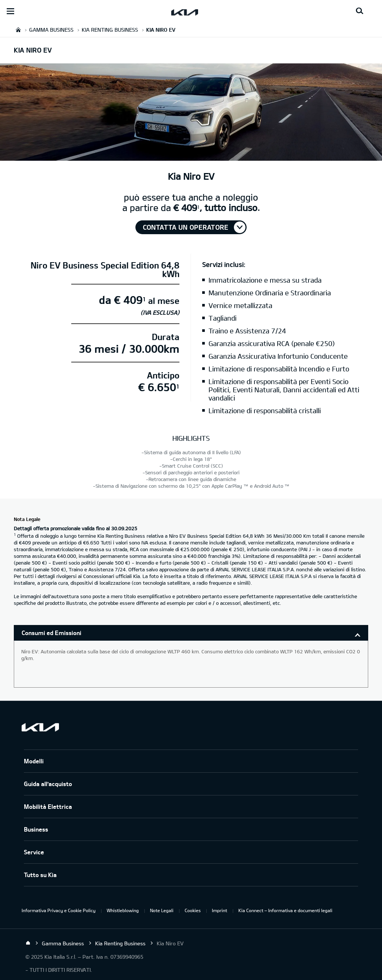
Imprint (220, 910)
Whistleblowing (123, 910)
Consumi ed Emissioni (51, 633)
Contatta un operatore (186, 227)
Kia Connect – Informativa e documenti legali (285, 910)
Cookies (193, 910)
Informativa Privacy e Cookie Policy (59, 910)
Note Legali (162, 910)
